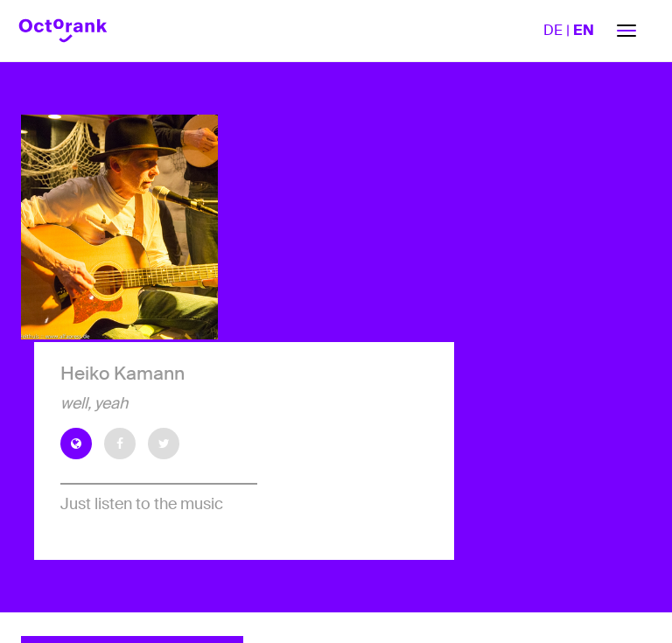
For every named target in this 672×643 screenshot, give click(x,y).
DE (553, 30)
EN (584, 30)
